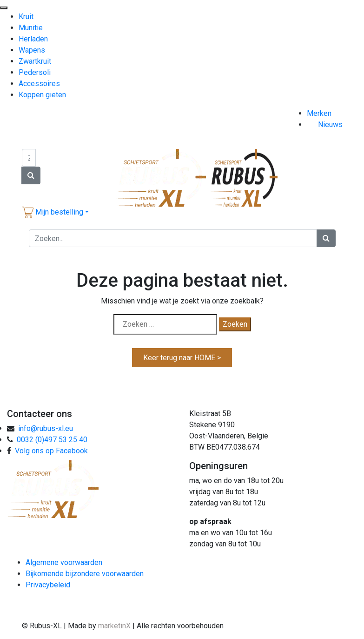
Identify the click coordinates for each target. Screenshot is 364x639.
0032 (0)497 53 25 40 (52, 440)
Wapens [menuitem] (32, 50)
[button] (55, 212)
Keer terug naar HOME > (182, 358)
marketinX (115, 626)
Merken (319, 113)
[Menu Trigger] (4, 8)
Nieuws (330, 124)
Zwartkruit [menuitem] (35, 61)
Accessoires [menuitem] (39, 84)
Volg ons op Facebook (51, 451)
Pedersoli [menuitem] (35, 72)
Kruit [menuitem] (26, 17)
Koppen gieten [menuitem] (42, 95)
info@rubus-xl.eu (46, 428)
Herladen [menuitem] (33, 39)
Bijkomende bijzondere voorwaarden (85, 574)
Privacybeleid (48, 585)
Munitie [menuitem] (31, 28)
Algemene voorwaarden (64, 562)
